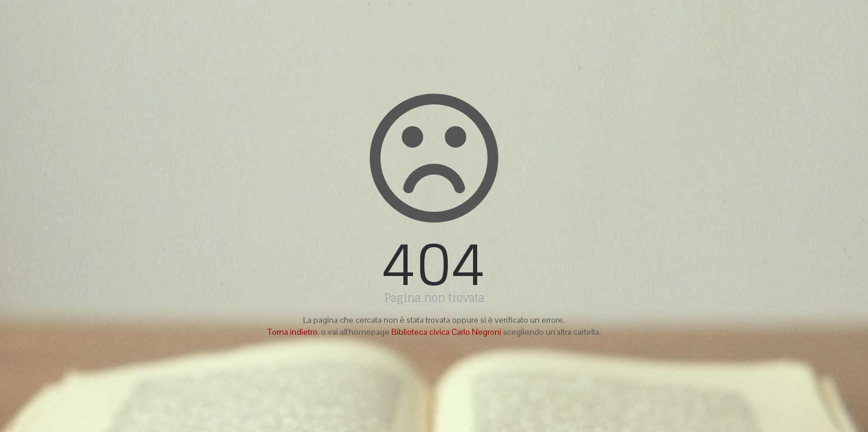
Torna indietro (293, 332)
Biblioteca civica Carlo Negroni (446, 332)
